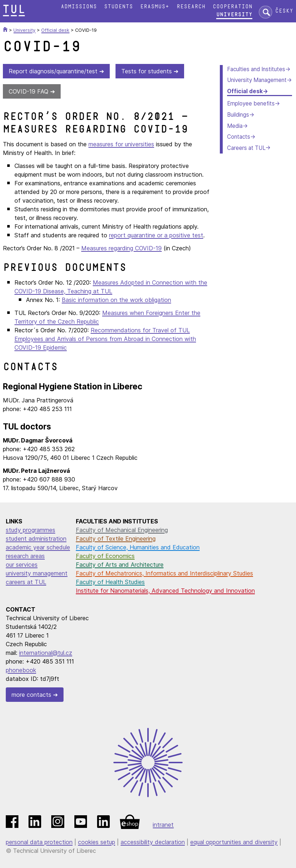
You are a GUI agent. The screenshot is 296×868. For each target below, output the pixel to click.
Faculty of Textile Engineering (116, 539)
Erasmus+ (154, 7)
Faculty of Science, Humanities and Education (138, 547)
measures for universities (121, 144)
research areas (25, 556)
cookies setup (97, 842)
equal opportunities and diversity (234, 842)
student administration (36, 539)
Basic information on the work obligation (116, 300)
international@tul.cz (46, 653)
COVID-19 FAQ (29, 91)
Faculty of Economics (105, 556)
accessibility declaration (153, 842)
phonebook (21, 670)
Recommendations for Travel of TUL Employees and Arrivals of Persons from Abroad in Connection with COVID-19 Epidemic (105, 339)
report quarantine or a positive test (156, 235)
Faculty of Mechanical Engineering (122, 530)
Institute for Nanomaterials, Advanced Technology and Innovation (165, 591)
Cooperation (232, 7)
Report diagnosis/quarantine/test (53, 71)
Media (235, 126)
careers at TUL (26, 582)
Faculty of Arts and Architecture (120, 565)
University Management (257, 80)
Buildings (238, 115)
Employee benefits (251, 103)
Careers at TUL (246, 148)
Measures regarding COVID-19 (121, 248)
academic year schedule (38, 547)
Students (118, 7)
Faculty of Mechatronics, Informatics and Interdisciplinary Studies (164, 573)
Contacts (239, 137)
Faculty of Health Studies (110, 582)
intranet (163, 825)
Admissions (79, 7)
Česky (284, 11)
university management (37, 573)
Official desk (245, 91)
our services (22, 565)
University (234, 15)
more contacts (31, 695)
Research (191, 7)
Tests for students (147, 71)
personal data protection (39, 842)
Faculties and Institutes (256, 69)
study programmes (31, 530)
